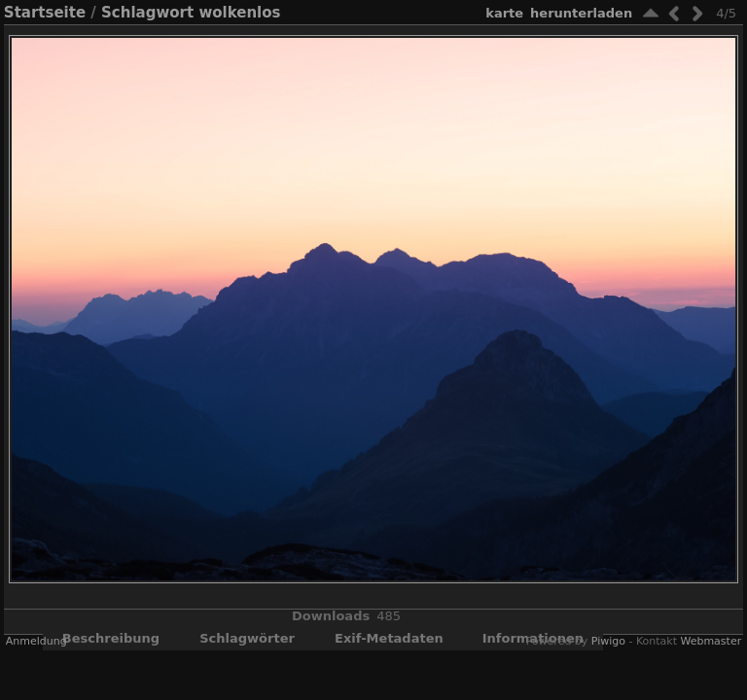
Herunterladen (581, 13)
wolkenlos (239, 13)
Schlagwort (147, 13)
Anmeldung (36, 641)
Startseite (45, 13)
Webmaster (711, 641)
